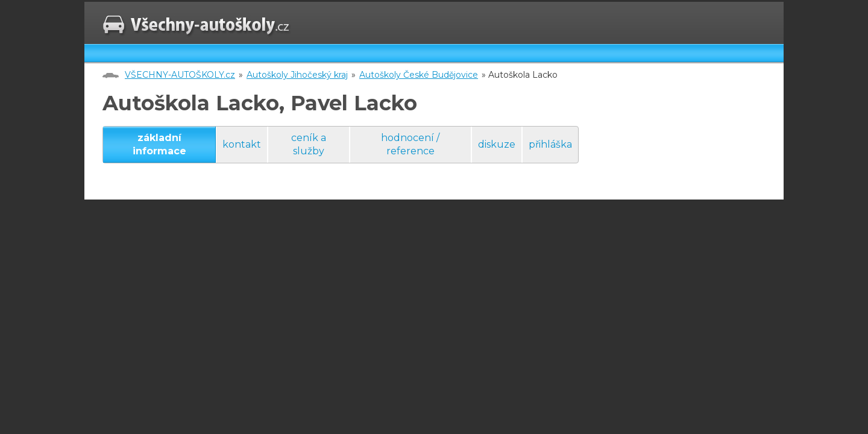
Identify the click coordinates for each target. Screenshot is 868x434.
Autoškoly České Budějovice (419, 75)
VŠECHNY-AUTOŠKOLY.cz (180, 75)
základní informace (159, 144)
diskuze (497, 144)
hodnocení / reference (410, 144)
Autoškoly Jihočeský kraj (297, 75)
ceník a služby (309, 144)
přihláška (550, 144)
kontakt (242, 144)
